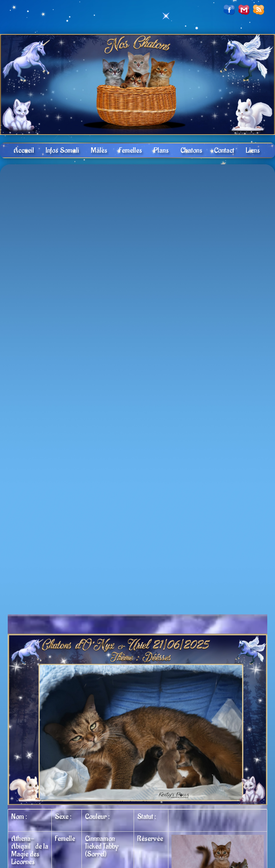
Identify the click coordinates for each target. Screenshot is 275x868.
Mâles (99, 150)
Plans (161, 150)
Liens (253, 150)
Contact (224, 150)
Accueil (24, 150)
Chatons (191, 150)
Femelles (131, 150)
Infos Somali (62, 150)
